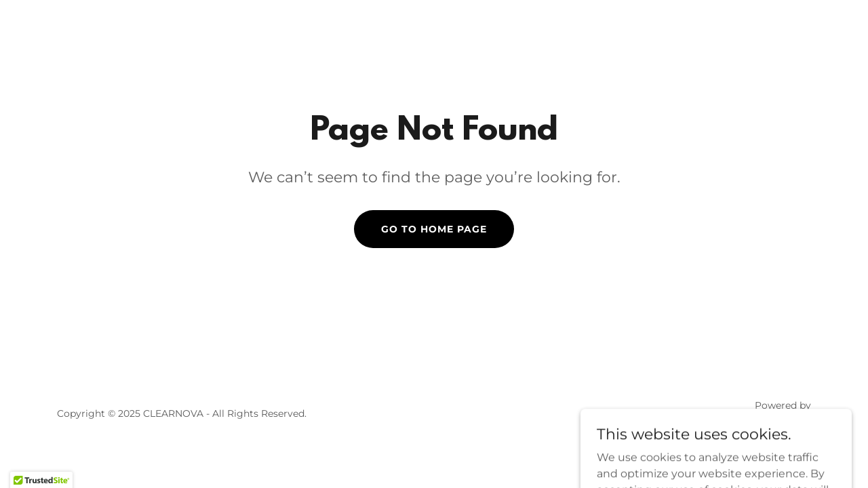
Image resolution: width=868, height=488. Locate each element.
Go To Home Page (434, 229)
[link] (767, 422)
